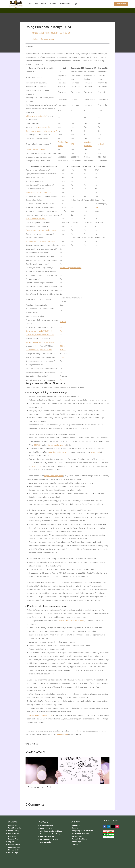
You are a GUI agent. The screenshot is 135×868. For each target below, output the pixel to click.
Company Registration (60, 33)
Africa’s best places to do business (72, 621)
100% (97, 208)
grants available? (44, 127)
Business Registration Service (71, 268)
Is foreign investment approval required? (40, 342)
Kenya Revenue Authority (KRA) (41, 715)
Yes (61, 331)
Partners (75, 828)
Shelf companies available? (36, 219)
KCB (73, 144)
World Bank (36, 466)
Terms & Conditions (80, 839)
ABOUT (36, 4)
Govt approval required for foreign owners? (41, 131)
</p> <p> (67, 10)
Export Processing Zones (54, 476)
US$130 (63, 350)
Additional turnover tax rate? (36, 116)
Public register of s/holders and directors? (41, 230)
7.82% (62, 357)
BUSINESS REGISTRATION (40, 33)
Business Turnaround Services (41, 787)
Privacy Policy (77, 836)
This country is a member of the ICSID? (40, 335)
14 (61, 327)
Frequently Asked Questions (83, 831)
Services (43, 4)
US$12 (62, 346)
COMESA (37, 445)
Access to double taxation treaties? (39, 193)
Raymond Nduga (47, 39)
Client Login (77, 842)
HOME (30, 4)
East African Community (57, 445)
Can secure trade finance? (35, 149)
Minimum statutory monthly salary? (39, 350)
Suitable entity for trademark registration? (41, 241)
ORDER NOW (121, 4)
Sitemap (75, 844)
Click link (63, 322)
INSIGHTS (53, 4)
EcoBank (101, 144)
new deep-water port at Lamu (60, 452)
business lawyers (62, 734)
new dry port (95, 452)
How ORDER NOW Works (81, 833)
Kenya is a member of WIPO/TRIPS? (39, 331)
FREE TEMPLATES (65, 4)
